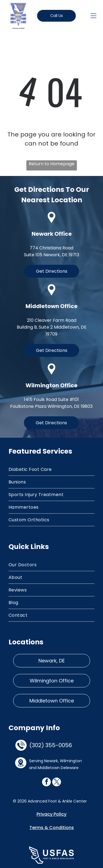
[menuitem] (51, 469)
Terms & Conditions (52, 828)
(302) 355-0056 (51, 745)
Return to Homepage (52, 164)
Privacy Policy (51, 814)
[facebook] (46, 783)
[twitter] (57, 783)
